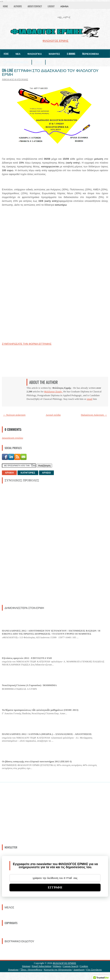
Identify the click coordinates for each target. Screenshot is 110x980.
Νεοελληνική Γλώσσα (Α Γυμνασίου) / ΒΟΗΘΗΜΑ (29, 685)
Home (5, 6)
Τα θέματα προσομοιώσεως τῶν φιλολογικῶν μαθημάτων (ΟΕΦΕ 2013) (40, 710)
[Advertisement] (31, 544)
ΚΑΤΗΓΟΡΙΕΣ (28, 473)
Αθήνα (64, 6)
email (90, 399)
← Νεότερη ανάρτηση (14, 415)
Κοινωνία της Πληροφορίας (58, 970)
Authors (18, 6)
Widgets (57, 966)
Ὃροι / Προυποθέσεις (31, 970)
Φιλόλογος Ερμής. (53, 391)
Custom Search (70, 966)
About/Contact (35, 6)
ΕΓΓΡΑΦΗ (55, 887)
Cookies (84, 966)
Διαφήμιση (79, 970)
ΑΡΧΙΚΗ (9, 473)
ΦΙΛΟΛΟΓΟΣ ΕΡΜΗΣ (65, 963)
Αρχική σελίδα (53, 415)
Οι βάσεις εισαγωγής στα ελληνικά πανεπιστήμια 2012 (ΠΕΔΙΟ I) (37, 761)
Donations (13, 970)
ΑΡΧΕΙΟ (46, 473)
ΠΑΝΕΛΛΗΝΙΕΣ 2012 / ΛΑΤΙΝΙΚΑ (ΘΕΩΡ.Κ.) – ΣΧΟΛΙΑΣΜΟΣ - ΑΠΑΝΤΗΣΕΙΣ (47, 734)
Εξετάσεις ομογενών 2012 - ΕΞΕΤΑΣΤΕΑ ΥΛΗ (27, 658)
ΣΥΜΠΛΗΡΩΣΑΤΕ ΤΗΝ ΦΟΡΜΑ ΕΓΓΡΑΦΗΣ (27, 344)
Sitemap (26, 966)
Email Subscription (42, 966)
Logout (51, 6)
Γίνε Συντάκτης (94, 970)
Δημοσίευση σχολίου (12, 438)
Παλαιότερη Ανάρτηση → (94, 415)
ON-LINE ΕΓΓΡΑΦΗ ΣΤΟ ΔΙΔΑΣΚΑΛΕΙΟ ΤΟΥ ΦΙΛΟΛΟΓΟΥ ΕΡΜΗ (50, 72)
